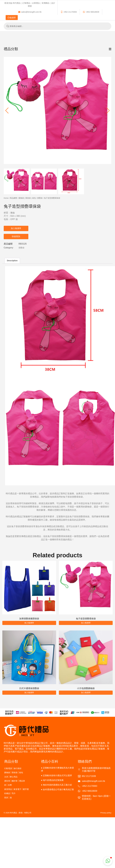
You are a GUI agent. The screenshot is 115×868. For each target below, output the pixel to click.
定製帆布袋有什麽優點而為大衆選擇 (57, 769)
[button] (108, 111)
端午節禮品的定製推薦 (53, 780)
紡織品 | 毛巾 (10, 793)
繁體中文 (106, 17)
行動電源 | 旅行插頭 (13, 768)
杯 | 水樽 (8, 785)
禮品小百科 (50, 761)
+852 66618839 (35, 12)
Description (12, 261)
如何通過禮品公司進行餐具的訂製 (58, 789)
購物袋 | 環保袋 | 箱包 (27, 198)
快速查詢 (16, 236)
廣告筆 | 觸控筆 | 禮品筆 (15, 781)
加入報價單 (16, 228)
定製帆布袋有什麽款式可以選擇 (57, 775)
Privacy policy (106, 813)
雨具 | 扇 (8, 798)
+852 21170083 (13, 12)
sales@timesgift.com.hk (85, 5)
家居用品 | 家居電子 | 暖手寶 (17, 789)
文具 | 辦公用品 (11, 777)
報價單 (56, 12)
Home (6, 198)
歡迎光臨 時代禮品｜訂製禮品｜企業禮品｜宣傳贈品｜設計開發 (30, 5)
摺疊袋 (40, 198)
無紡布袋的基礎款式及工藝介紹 (57, 785)
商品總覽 (13, 198)
